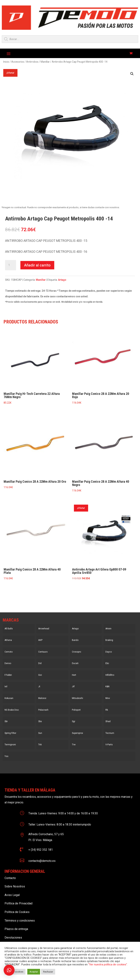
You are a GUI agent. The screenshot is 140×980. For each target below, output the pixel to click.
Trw (74, 745)
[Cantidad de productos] (11, 265)
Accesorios (18, 62)
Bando (75, 640)
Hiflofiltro (110, 675)
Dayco (109, 652)
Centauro (43, 652)
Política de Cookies (17, 912)
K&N (107, 687)
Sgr (74, 721)
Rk (107, 710)
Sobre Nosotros (15, 886)
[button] (132, 74)
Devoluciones (13, 938)
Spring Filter (10, 733)
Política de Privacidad (18, 903)
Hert (74, 675)
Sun (40, 733)
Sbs (40, 721)
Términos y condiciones (20, 921)
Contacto (10, 878)
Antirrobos (32, 62)
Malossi (42, 698)
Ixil (6, 687)
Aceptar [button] (34, 972)
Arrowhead (44, 629)
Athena (8, 640)
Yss (6, 756)
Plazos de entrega (16, 929)
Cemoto (9, 652)
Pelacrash (43, 710)
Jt (39, 687)
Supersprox (77, 733)
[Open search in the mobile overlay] (70, 39)
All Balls (9, 629)
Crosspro (76, 652)
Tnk (40, 745)
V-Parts (109, 745)
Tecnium (110, 733)
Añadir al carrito (37, 265)
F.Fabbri (8, 675)
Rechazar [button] (48, 972)
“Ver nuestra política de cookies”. (108, 964)
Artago (62, 280)
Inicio (6, 62)
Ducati (75, 663)
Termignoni (10, 745)
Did (40, 663)
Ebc (107, 663)
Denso (8, 663)
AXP (40, 640)
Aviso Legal (12, 895)
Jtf (73, 687)
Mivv (108, 698)
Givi (40, 675)
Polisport (76, 710)
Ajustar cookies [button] (15, 972)
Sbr (6, 721)
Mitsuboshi (77, 698)
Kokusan (9, 698)
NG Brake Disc (12, 710)
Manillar (45, 62)
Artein (108, 629)
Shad (108, 721)
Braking (109, 640)
